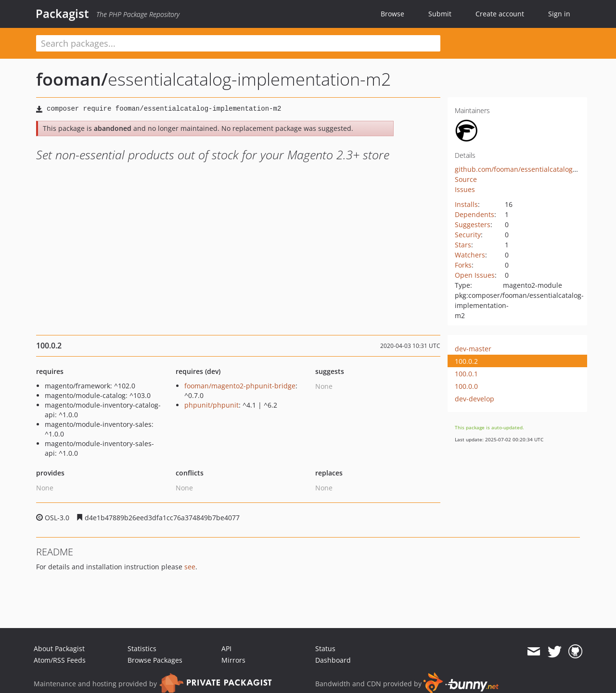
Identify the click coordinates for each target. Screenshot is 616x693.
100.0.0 (466, 386)
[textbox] (238, 43)
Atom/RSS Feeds (60, 660)
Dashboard (333, 660)
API (226, 648)
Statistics (142, 648)
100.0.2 (466, 361)
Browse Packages (155, 660)
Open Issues (475, 275)
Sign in (559, 14)
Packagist (62, 13)
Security (468, 235)
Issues (465, 189)
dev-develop (475, 399)
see (190, 567)
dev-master (473, 349)
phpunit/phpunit (212, 405)
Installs (466, 204)
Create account (500, 14)
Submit (440, 14)
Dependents (475, 214)
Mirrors (233, 660)
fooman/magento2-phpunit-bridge (240, 386)
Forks (463, 265)
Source (466, 179)
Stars (463, 245)
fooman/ (72, 79)
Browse (392, 14)
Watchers (470, 255)
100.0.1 (466, 374)
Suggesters (473, 225)
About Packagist (59, 648)
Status (325, 648)
